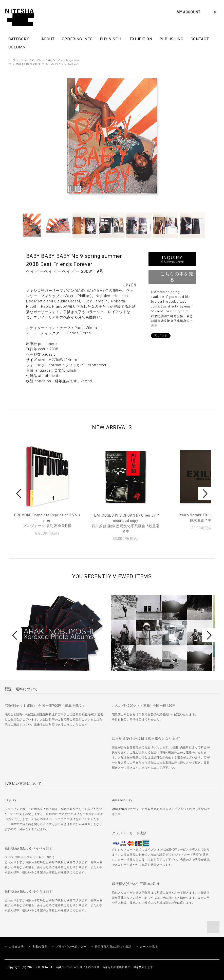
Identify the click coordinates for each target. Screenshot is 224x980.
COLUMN (17, 47)
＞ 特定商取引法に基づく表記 (111, 947)
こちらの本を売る (172, 276)
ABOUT (48, 39)
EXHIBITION (141, 39)
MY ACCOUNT (189, 12)
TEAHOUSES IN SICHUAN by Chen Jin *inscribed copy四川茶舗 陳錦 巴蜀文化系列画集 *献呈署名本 (126, 523)
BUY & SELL (111, 39)
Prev (20, 494)
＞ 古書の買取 (38, 947)
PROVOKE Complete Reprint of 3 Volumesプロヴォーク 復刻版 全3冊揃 (47, 520)
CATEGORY (21, 39)
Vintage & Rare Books (27, 64)
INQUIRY (172, 259)
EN (134, 285)
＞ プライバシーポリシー (69, 947)
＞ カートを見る (147, 947)
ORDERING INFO (77, 39)
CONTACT (200, 39)
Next (204, 494)
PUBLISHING (171, 39)
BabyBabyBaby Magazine (63, 60)
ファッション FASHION (27, 60)
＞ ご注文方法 (14, 947)
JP (126, 285)
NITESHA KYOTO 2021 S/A (62, 64)
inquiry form (179, 311)
